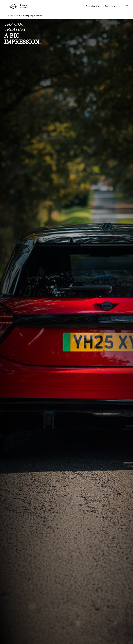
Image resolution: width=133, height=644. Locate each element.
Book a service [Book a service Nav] (111, 6)
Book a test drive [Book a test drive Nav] (93, 6)
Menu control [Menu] (127, 6)
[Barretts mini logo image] (19, 6)
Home (11, 16)
